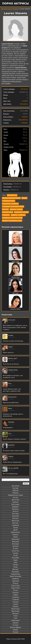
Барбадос (15, 507)
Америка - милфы (16, 209)
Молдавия (15, 572)
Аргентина (16, 500)
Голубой (25, 101)
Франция (15, 613)
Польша (16, 583)
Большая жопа (8, 212)
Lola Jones (15, 246)
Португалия (15, 586)
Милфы (24, 198)
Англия (15, 497)
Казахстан (15, 551)
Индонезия (15, 539)
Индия (16, 537)
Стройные (6, 215)
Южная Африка (15, 627)
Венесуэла (15, 521)
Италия (15, 548)
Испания (16, 546)
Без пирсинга (12, 195)
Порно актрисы (15, 3)
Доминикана (15, 532)
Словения (15, 600)
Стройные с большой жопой (12, 218)
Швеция (15, 623)
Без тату (5, 209)
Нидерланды (16, 574)
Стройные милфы (9, 201)
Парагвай (16, 581)
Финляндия (15, 611)
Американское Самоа (15, 495)
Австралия (15, 486)
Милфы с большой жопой (11, 198)
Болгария (15, 514)
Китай (15, 555)
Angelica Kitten (15, 309)
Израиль (15, 535)
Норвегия (16, 579)
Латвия (15, 565)
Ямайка (15, 630)
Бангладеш (15, 504)
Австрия (15, 488)
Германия (15, 525)
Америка (16, 9)
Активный (24, 89)
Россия (15, 590)
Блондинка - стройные (10, 204)
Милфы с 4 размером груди (12, 221)
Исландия (15, 544)
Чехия (15, 616)
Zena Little (15, 262)
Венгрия (16, 518)
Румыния (15, 593)
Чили (16, 618)
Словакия (15, 597)
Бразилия (15, 516)
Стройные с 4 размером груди (13, 206)
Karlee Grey (16, 277)
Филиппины (15, 609)
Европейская (23, 120)
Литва (15, 567)
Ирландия (16, 542)
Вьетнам (16, 523)
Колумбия (15, 558)
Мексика (16, 569)
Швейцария (16, 620)
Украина (15, 607)
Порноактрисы (6, 9)
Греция (15, 528)
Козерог (25, 117)
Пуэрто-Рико (15, 588)
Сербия (15, 595)
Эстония (16, 625)
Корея (15, 560)
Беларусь (15, 509)
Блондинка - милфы (21, 212)
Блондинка (24, 104)
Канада (15, 553)
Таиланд (16, 602)
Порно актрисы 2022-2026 (15, 639)
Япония (16, 632)
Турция (15, 604)
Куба (15, 562)
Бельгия (15, 511)
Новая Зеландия (15, 576)
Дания (15, 530)
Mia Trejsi (16, 293)
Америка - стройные (18, 215)
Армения (16, 502)
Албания (15, 490)
